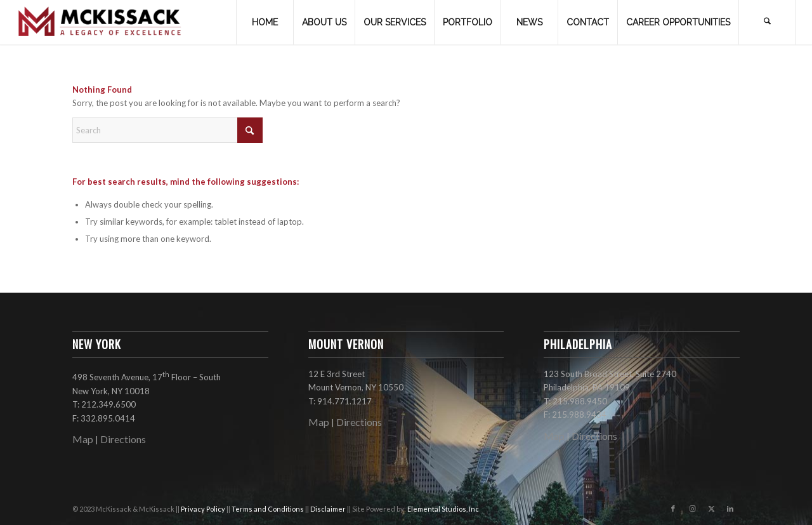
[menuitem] (265, 22)
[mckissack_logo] (100, 22)
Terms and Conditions (268, 509)
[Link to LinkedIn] (730, 508)
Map (83, 439)
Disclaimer (329, 509)
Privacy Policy (204, 509)
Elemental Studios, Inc (443, 509)
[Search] (767, 22)
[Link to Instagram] (692, 508)
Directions (123, 439)
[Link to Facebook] (673, 508)
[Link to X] (711, 508)
